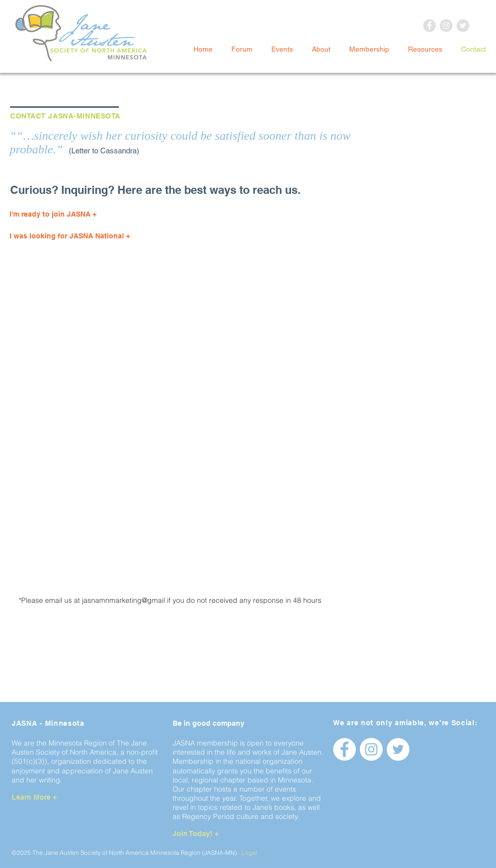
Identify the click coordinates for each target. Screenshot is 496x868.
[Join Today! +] (209, 834)
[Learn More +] (48, 797)
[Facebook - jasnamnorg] (344, 749)
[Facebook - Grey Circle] (429, 26)
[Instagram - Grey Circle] (446, 26)
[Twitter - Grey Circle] (463, 26)
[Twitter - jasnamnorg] (398, 749)
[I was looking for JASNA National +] (97, 236)
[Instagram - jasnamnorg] (371, 749)
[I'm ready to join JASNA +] (97, 215)
